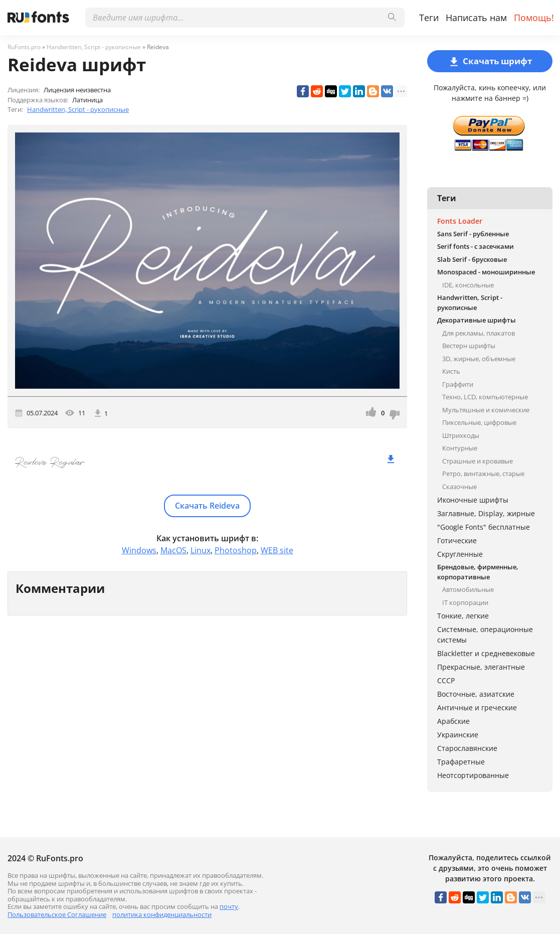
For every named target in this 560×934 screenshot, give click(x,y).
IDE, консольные (468, 285)
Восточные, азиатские (476, 694)
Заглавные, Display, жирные (486, 513)
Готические (457, 540)
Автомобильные (468, 589)
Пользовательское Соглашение (57, 914)
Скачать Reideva (207, 506)
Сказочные (459, 487)
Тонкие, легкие (463, 616)
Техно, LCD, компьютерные (485, 397)
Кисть (451, 371)
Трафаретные (461, 762)
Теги (429, 18)
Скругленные (460, 554)
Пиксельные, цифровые (479, 422)
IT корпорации (465, 602)
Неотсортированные (473, 775)
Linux (201, 550)
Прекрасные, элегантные (481, 667)
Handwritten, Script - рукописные (78, 109)
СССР (446, 680)
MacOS (173, 550)
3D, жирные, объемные (479, 359)
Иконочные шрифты (473, 500)
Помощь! (534, 18)
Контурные (460, 448)
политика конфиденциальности (162, 914)
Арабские (453, 721)
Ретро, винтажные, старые (483, 474)
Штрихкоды (461, 435)
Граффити (458, 384)
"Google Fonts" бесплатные (484, 527)
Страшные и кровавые (478, 461)
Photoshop (236, 550)
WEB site (277, 550)
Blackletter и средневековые (486, 653)
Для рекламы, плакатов (479, 333)
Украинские (458, 735)
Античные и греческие (477, 708)
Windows (139, 550)
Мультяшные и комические (486, 410)
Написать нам (476, 18)
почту (229, 906)
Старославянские (467, 748)
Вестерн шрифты (469, 346)
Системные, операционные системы (485, 635)
